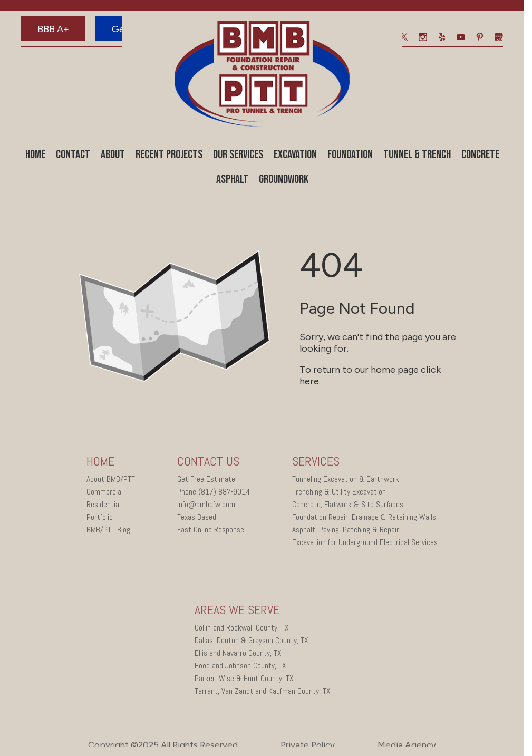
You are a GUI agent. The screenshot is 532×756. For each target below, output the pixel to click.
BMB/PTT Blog (108, 531)
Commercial (105, 493)
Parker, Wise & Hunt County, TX (244, 680)
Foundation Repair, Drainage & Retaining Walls (364, 519)
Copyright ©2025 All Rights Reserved (163, 747)
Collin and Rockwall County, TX (241, 629)
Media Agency (407, 747)
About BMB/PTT (111, 481)
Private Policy (308, 747)
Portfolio (100, 519)
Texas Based (197, 519)
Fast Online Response (211, 531)
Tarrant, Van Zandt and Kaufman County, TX (262, 693)
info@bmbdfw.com (206, 506)
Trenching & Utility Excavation (339, 493)
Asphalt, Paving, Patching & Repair (346, 531)
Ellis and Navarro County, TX (238, 655)
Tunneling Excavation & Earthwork (346, 481)
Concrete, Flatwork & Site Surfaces (348, 506)
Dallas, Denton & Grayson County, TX (251, 642)
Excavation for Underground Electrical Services (365, 544)
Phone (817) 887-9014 (214, 493)
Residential (104, 506)
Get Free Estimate (206, 481)
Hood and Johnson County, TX (240, 667)
